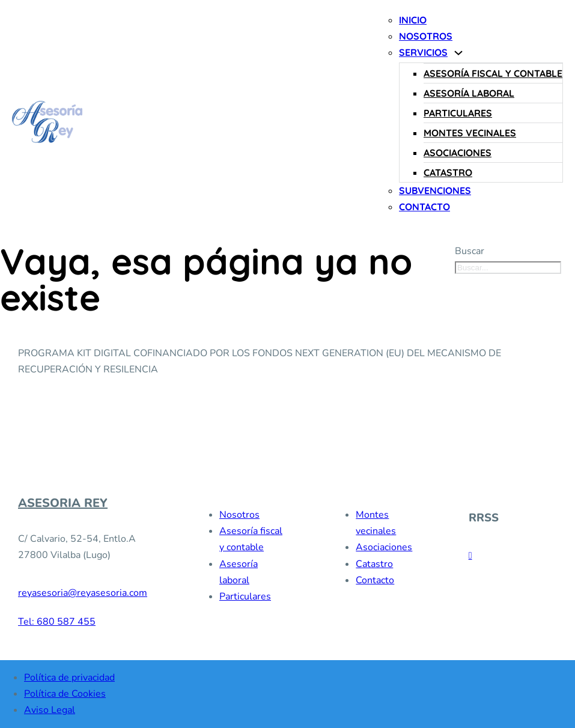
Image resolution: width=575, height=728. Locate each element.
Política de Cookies (65, 694)
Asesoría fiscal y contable (493, 73)
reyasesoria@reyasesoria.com (83, 593)
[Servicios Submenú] (458, 53)
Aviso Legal (50, 710)
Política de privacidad (69, 678)
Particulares (458, 113)
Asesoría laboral (469, 93)
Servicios (423, 52)
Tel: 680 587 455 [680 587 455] (57, 622)
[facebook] (470, 556)
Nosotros (426, 36)
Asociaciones (458, 153)
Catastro (448, 172)
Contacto (424, 207)
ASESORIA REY (63, 503)
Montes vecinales (470, 133)
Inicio (413, 20)
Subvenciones (435, 190)
